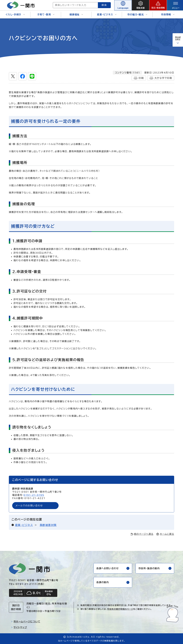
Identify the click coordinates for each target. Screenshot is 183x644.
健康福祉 (76, 14)
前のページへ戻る (142, 534)
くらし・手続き (15, 14)
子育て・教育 (46, 14)
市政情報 (168, 14)
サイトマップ (19, 627)
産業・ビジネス (107, 14)
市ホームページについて (26, 622)
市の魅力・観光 (137, 14)
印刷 (139, 78)
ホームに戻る (165, 534)
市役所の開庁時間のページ (120, 609)
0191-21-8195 (34, 495)
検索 (104, 5)
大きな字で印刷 (161, 78)
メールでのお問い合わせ (29, 506)
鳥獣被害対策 (48, 525)
